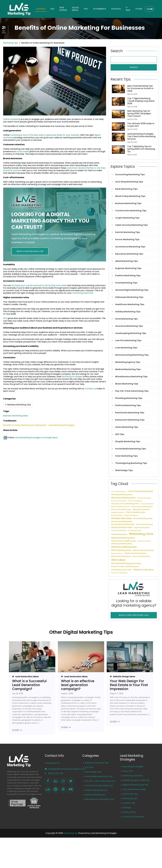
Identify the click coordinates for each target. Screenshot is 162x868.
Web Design (63, 9)
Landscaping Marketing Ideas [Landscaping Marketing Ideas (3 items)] (124, 524)
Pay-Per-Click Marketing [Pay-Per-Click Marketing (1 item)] (144, 541)
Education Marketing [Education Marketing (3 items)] (142, 510)
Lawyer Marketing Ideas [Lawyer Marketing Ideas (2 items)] (145, 525)
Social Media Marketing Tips (99, 776)
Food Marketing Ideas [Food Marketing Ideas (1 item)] (117, 515)
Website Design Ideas (124, 677)
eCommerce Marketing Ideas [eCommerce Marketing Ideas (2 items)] (122, 510)
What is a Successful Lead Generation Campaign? (29, 685)
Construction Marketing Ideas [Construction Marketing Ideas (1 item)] (119, 501)
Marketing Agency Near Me (136, 780)
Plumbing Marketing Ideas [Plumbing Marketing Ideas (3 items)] (122, 544)
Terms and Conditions (133, 817)
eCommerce (100, 9)
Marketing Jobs (130, 794)
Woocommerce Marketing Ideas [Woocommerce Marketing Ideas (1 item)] (120, 573)
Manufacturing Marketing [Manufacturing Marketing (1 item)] (135, 531)
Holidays (116, 9)
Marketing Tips (11, 43)
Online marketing (12, 119)
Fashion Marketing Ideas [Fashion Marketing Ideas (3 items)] (136, 512)
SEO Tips (89, 767)
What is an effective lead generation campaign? (78, 685)
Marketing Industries (133, 776)
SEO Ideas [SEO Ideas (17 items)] (119, 560)
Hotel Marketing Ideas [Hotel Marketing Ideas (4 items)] (144, 518)
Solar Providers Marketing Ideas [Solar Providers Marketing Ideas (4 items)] (126, 567)
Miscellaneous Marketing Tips (99, 799)
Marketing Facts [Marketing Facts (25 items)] (142, 534)
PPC (86, 9)
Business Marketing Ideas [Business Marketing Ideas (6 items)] (124, 498)
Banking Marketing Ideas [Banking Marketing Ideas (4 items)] (123, 495)
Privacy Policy (129, 812)
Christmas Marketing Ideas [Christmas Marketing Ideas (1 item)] (145, 498)
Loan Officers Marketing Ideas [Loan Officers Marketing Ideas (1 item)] (119, 531)
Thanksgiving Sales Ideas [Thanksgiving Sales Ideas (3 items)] (122, 570)
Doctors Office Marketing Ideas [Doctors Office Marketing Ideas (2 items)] (143, 507)
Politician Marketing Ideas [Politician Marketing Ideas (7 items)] (125, 547)
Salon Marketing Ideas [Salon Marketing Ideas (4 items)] (122, 556)
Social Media (75, 9)
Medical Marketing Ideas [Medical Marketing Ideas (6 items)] (124, 538)
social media (23, 151)
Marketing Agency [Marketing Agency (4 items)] (120, 534)
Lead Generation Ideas (27, 677)
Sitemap (127, 808)
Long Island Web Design (134, 789)
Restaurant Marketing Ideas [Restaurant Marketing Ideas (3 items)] (136, 553)
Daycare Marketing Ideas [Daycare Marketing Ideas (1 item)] (148, 504)
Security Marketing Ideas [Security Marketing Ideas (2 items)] (142, 557)
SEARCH (134, 67)
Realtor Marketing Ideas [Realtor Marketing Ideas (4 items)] (144, 550)
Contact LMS (129, 803)
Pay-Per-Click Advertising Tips (100, 781)
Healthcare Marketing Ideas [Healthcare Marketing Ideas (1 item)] (131, 515)
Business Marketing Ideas (16, 416)
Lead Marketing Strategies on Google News (36, 438)
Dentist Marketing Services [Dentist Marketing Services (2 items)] (121, 507)
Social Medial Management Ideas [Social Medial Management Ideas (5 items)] (127, 563)
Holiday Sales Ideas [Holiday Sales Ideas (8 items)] (122, 518)
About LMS (128, 771)
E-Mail (128, 9)
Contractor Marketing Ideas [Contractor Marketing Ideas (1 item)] (135, 501)
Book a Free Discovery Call (30, 251)
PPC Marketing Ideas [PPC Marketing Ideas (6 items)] (122, 550)
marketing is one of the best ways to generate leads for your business (45, 135)
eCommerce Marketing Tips (99, 786)
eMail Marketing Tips (95, 795)
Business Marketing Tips (19, 405)
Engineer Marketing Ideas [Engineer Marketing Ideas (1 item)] (118, 513)
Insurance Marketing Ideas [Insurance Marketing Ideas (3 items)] (122, 522)
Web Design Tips (93, 772)
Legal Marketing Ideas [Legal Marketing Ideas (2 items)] (142, 528)
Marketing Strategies (72, 377)
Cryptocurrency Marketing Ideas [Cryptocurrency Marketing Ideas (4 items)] (126, 504)
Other (139, 9)
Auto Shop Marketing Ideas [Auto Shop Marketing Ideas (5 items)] (141, 491)
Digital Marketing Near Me (135, 785)
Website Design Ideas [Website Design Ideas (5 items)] (144, 570)
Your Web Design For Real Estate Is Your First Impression (129, 685)
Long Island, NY (52, 763)
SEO (52, 9)
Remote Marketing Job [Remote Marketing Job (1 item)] (117, 554)
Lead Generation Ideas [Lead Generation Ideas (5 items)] (123, 527)
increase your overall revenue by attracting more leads (39, 285)
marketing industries (82, 293)
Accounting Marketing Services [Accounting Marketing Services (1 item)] (119, 492)
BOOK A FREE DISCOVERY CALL (134, 615)
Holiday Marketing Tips (96, 790)
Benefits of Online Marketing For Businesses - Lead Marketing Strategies (39, 425)
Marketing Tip (70, 833)
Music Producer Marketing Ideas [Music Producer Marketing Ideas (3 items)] (124, 541)
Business (41, 9)
